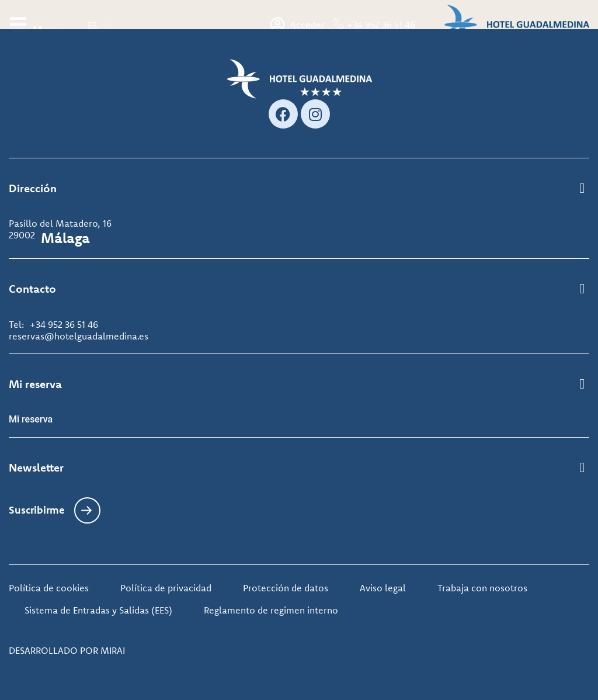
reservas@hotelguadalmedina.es (79, 336)
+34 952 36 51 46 (381, 25)
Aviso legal (383, 588)
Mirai (113, 650)
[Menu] (18, 25)
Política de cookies (49, 588)
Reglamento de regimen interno (271, 610)
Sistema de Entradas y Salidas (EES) (98, 610)
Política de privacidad (166, 588)
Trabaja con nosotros (482, 588)
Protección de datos (286, 588)
